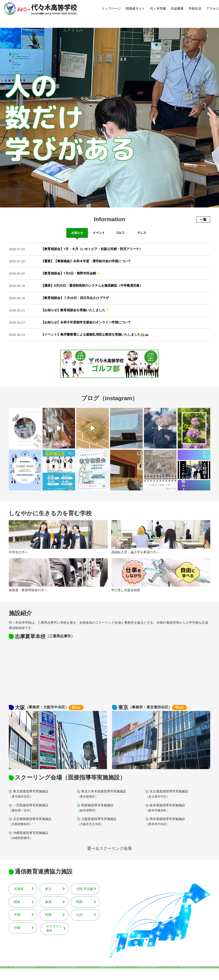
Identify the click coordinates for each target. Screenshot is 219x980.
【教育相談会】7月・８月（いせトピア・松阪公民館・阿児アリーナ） (92, 249)
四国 (48, 915)
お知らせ (77, 233)
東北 (48, 889)
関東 (17, 902)
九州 (79, 915)
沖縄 (17, 928)
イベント (99, 233)
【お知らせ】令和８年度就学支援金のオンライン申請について (86, 322)
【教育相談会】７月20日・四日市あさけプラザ (75, 298)
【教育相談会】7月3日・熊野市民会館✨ (71, 273)
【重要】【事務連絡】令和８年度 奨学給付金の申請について (86, 261)
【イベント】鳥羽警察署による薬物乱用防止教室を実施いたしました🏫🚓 (95, 334)
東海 (48, 902)
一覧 (203, 220)
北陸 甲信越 (85, 889)
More (76, 707)
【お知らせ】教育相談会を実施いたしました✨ (75, 310)
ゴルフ (120, 233)
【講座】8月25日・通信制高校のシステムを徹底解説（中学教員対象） (92, 285)
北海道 (19, 889)
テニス (142, 233)
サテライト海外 (54, 929)
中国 (17, 915)
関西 (79, 902)
